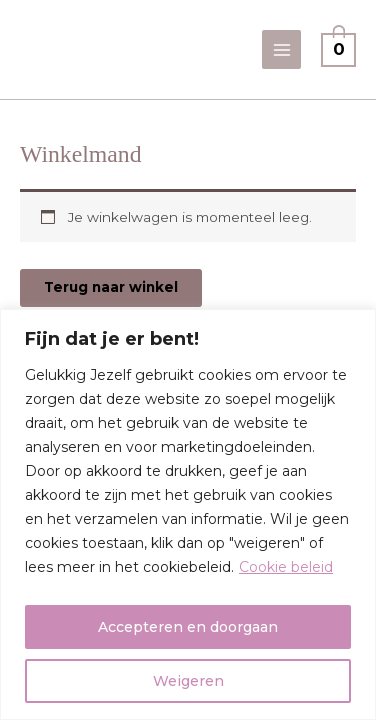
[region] (188, 514)
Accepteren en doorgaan (188, 627)
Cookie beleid (286, 567)
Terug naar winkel (111, 287)
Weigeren (188, 681)
